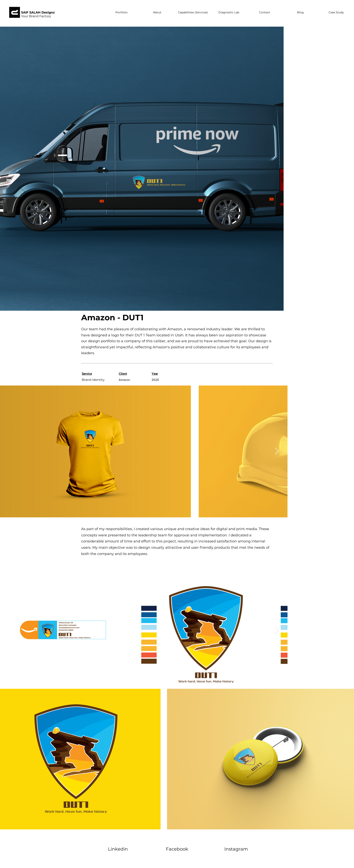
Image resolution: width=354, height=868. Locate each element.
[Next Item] (277, 451)
